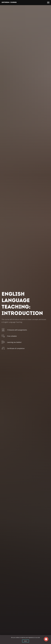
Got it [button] (26, 641)
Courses (14, 2)
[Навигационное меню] (48, 3)
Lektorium (5, 2)
